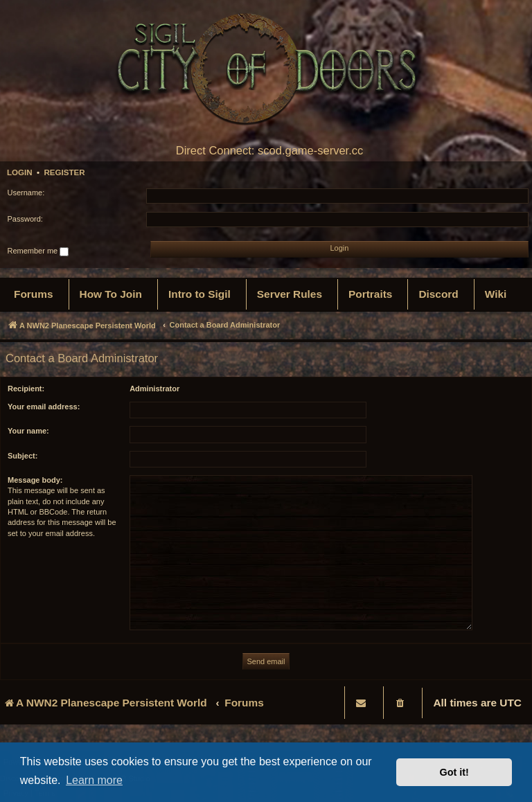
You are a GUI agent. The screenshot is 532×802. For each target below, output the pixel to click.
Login (20, 172)
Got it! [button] (454, 772)
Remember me (38, 251)
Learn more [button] (94, 780)
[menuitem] (34, 294)
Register (64, 172)
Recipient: (26, 389)
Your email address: (44, 407)
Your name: (28, 431)
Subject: (23, 456)
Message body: (35, 480)
